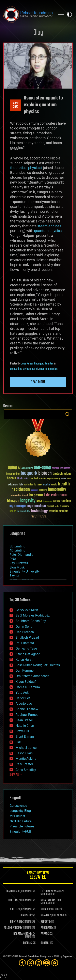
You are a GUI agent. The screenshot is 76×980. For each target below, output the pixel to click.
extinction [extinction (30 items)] (29, 485)
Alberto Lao (24, 704)
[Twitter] (30, 963)
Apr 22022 (16, 105)
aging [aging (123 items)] (12, 468)
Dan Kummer (25, 671)
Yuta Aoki (22, 693)
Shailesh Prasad (27, 637)
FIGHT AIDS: (16, 922)
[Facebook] (22, 963)
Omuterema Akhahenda (33, 676)
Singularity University (25, 571)
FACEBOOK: (12, 891)
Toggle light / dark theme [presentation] (69, 14)
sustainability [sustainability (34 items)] (24, 512)
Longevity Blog (20, 811)
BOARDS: (45, 916)
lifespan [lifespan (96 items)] (13, 501)
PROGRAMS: (47, 928)
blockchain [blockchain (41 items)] (22, 479)
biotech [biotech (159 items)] (45, 473)
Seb (18, 742)
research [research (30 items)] (51, 506)
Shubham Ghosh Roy (31, 621)
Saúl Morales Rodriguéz (33, 615)
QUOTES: (45, 943)
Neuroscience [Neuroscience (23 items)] (48, 502)
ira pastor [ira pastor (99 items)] (36, 495)
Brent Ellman (25, 737)
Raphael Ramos (27, 715)
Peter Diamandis (21, 555)
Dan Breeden (25, 632)
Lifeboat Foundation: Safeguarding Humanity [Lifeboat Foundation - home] (28, 14)
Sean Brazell (25, 720)
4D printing (17, 550)
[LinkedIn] (39, 963)
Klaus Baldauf (26, 682)
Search (67, 414)
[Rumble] (55, 963)
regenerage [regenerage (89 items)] (17, 506)
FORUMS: (28, 943)
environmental (30, 369)
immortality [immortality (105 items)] (57, 489)
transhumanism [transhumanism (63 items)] (59, 511)
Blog (38, 33)
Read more (38, 382)
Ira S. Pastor (24, 764)
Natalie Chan (25, 726)
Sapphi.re (67, 957)
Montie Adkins (26, 759)
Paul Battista (25, 643)
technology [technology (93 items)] (39, 511)
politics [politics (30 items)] (57, 501)
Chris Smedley (26, 770)
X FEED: (14, 909)
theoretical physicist (26, 168)
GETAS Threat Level (38, 876)
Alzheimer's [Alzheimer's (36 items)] (27, 468)
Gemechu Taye (26, 648)
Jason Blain (24, 753)
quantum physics (48, 231)
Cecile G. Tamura (28, 687)
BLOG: (43, 909)
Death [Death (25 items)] (69, 479)
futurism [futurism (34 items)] (46, 485)
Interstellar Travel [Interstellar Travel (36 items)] (19, 496)
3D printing (17, 546)
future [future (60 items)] (38, 485)
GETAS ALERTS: (48, 900)
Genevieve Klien (27, 610)
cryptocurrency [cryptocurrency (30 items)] (54, 479)
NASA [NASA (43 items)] (39, 501)
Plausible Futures (22, 826)
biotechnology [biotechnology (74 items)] (62, 474)
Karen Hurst (24, 660)
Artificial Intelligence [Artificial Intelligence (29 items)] (61, 468)
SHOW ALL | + (16, 775)
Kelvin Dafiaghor (28, 654)
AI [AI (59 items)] (19, 468)
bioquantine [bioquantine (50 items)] (13, 474)
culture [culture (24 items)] (63, 479)
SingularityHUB (20, 832)
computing (16, 369)
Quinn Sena (24, 627)
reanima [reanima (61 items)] (66, 501)
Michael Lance (26, 748)
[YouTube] (47, 963)
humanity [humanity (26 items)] (35, 490)
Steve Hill (22, 731)
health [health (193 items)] (64, 484)
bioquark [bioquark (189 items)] (29, 473)
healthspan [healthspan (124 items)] (21, 490)
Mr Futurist (17, 816)
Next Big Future (20, 821)
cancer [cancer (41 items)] (43, 479)
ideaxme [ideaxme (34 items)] (43, 490)
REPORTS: (46, 922)
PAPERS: (45, 934)
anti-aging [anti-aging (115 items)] (42, 468)
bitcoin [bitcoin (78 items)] (11, 478)
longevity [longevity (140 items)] (28, 501)
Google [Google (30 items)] (54, 485)
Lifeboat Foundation (29, 957)
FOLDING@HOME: (13, 928)
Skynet (14, 576)
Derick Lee (23, 698)
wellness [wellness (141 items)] (39, 516)
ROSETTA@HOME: (23, 934)
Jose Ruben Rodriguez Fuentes (37, 364)
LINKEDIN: (13, 900)
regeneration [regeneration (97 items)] (36, 506)
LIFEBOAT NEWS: (49, 891)
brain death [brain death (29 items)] (34, 479)
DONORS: (24, 916)
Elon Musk (17, 567)
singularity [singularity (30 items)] (65, 506)
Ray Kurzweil (19, 563)
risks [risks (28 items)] (57, 506)
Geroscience (18, 806)
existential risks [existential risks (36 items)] (16, 485)
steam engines (49, 226)
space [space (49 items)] (13, 511)
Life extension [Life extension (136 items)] (56, 495)
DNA (13, 559)
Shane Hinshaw (27, 709)
